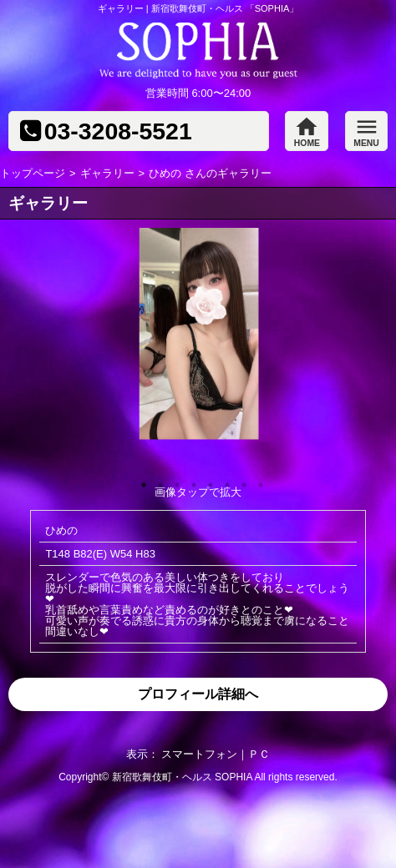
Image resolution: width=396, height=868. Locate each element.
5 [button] (206, 481)
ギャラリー (107, 173)
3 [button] (173, 481)
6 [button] (223, 481)
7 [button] (240, 481)
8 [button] (256, 481)
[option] (198, 333)
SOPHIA (234, 777)
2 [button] (156, 481)
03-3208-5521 (118, 131)
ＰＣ (259, 754)
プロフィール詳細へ (198, 694)
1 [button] (140, 481)
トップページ (33, 173)
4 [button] (190, 481)
